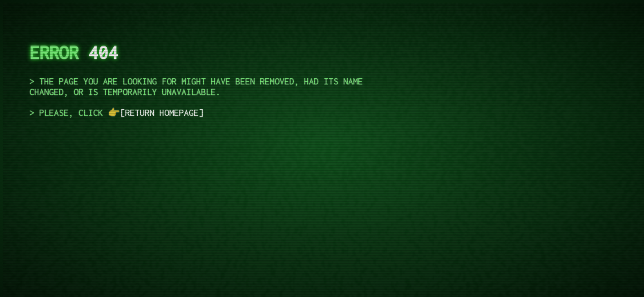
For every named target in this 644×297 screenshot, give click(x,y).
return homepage (162, 113)
